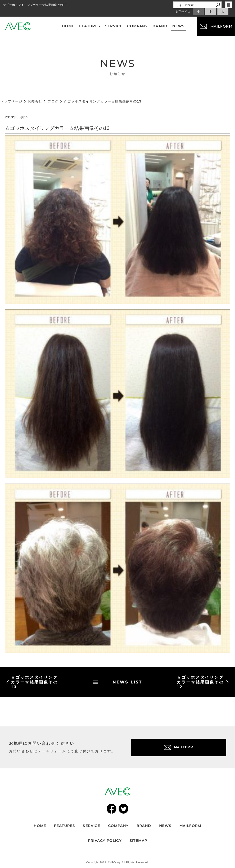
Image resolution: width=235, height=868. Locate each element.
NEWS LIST (118, 682)
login (229, 5)
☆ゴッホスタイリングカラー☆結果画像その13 (32, 682)
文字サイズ (183, 12)
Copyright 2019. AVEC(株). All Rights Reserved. (117, 863)
